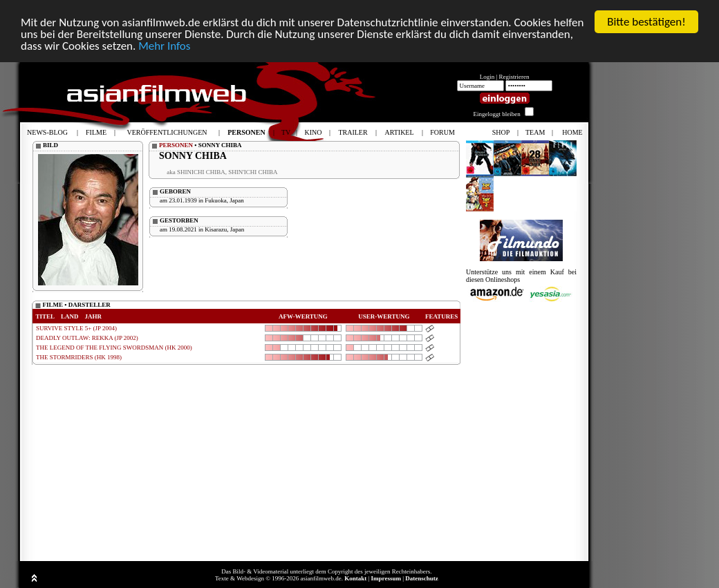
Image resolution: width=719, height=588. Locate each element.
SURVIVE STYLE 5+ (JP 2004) (76, 328)
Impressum (386, 578)
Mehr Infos (164, 45)
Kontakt (355, 578)
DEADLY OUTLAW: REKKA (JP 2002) (87, 338)
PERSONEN (176, 145)
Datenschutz (422, 578)
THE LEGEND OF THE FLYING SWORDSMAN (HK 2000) (114, 348)
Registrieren (514, 77)
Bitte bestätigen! (646, 22)
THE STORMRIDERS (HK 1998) (79, 357)
